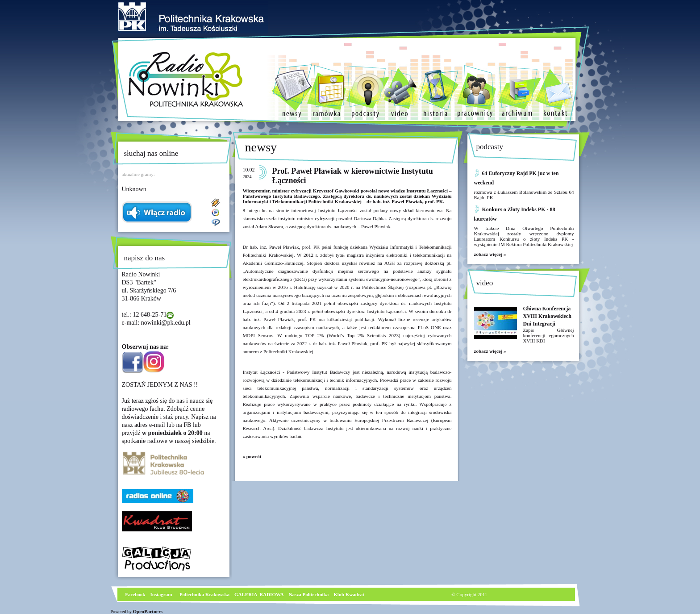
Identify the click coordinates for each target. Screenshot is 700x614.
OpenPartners (148, 611)
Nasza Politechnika (309, 594)
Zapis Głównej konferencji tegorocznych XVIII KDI (549, 335)
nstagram (162, 594)
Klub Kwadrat (349, 594)
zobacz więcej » (490, 254)
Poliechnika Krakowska (205, 594)
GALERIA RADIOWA (259, 594)
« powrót (252, 456)
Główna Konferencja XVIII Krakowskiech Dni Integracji (547, 316)
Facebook (135, 594)
